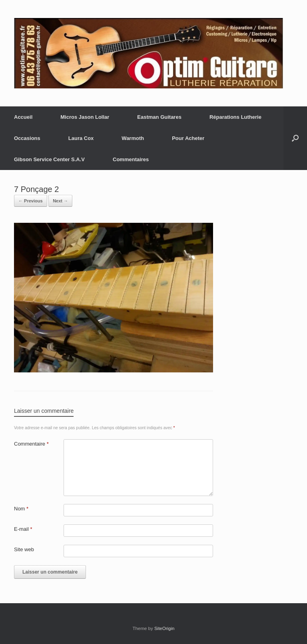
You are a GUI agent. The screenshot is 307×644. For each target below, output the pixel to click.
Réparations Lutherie (235, 117)
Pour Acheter (188, 138)
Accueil (23, 117)
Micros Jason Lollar (85, 117)
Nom (21, 509)
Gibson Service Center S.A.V (49, 159)
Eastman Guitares (159, 117)
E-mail (23, 529)
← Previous (31, 201)
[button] (295, 138)
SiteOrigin (164, 628)
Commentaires (131, 159)
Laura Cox (81, 138)
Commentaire (31, 444)
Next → (60, 201)
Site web (24, 549)
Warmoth (133, 138)
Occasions (27, 138)
